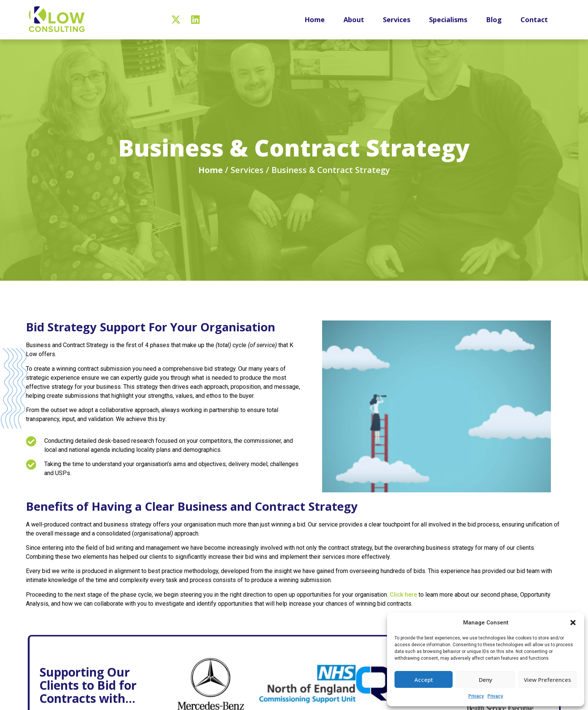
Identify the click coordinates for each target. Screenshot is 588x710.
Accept (424, 680)
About (354, 20)
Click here (404, 602)
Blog (494, 20)
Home (315, 20)
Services (397, 20)
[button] (573, 623)
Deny (486, 680)
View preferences (547, 680)
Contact (534, 20)
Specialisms (448, 20)
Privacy (476, 696)
